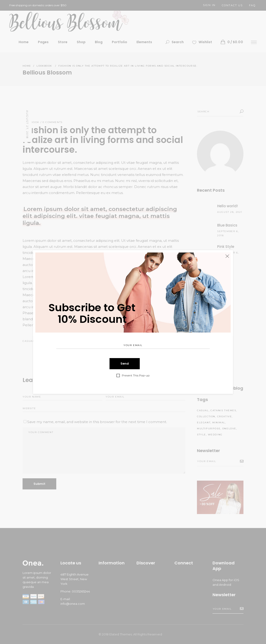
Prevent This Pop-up (136, 375)
